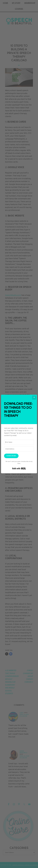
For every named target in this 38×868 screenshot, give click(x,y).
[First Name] (19, 442)
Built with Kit (19, 468)
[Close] (34, 398)
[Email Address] (19, 449)
